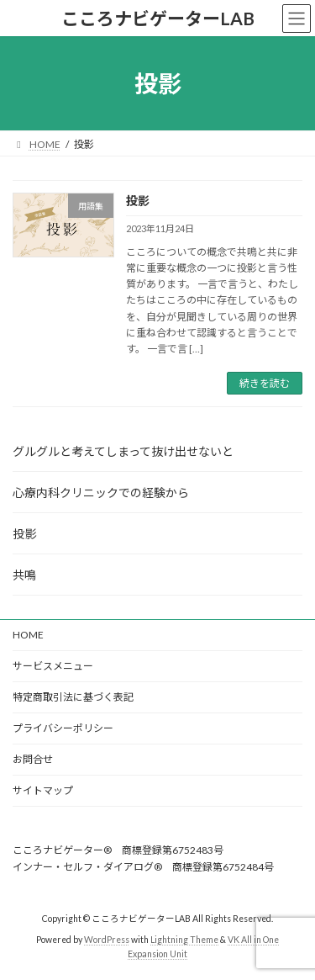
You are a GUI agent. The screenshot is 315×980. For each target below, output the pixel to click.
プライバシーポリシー (63, 728)
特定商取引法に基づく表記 (73, 697)
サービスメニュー (53, 666)
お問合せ (33, 759)
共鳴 (24, 575)
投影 (138, 201)
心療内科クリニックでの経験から (101, 493)
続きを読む (265, 383)
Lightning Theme (184, 940)
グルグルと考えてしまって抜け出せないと (123, 451)
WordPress (107, 940)
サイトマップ (43, 790)
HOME (28, 635)
